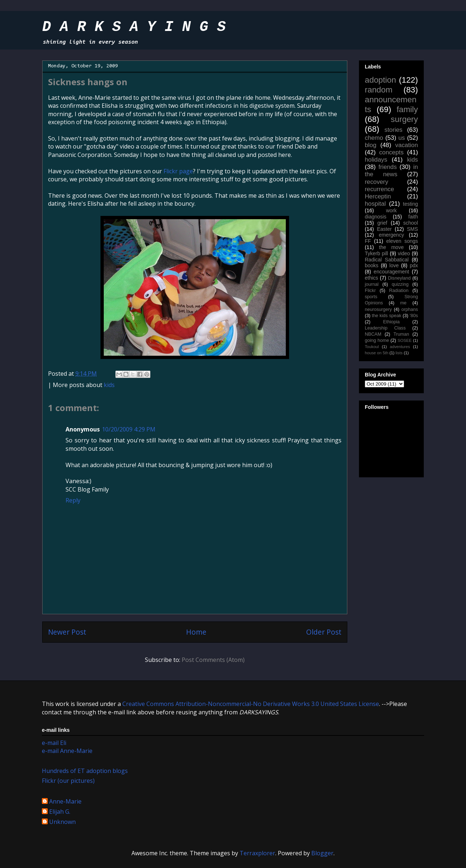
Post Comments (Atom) (213, 660)
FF (368, 241)
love (394, 265)
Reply (73, 500)
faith (413, 217)
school (411, 223)
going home (377, 340)
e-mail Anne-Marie (67, 751)
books (372, 265)
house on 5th (377, 353)
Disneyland (399, 278)
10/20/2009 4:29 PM (129, 429)
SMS (412, 229)
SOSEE (405, 340)
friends (387, 167)
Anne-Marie (65, 802)
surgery (404, 119)
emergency (391, 235)
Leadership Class (385, 328)
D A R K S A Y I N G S (134, 27)
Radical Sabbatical (387, 260)
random (379, 90)
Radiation (399, 291)
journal (372, 284)
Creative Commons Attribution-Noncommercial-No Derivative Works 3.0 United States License (251, 704)
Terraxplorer (257, 853)
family (407, 109)
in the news (391, 171)
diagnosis (376, 217)
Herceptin (378, 196)
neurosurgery (378, 309)
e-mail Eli (54, 743)
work (391, 210)
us (402, 138)
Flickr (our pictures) (68, 781)
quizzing (400, 284)
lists (399, 353)
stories (393, 130)
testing (410, 204)
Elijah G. (60, 812)
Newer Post (67, 632)
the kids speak (386, 316)
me (403, 303)
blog (371, 145)
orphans (410, 309)
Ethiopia (391, 322)
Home (196, 632)
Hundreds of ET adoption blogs (85, 771)
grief (382, 223)
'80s (414, 316)
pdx (414, 265)
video (404, 253)
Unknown (62, 822)
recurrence (379, 189)
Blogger (322, 853)
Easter (384, 229)
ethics (372, 278)
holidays (376, 160)
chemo (374, 138)
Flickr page (178, 171)
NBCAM (373, 334)
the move (391, 247)
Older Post (324, 632)
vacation (406, 145)
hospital (375, 204)
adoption (380, 80)
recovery (376, 182)
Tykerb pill (376, 253)
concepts (391, 152)
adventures (400, 347)
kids (109, 385)
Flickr (370, 291)
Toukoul (372, 347)
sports (371, 297)
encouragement (391, 272)
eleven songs (402, 241)
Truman (401, 334)
